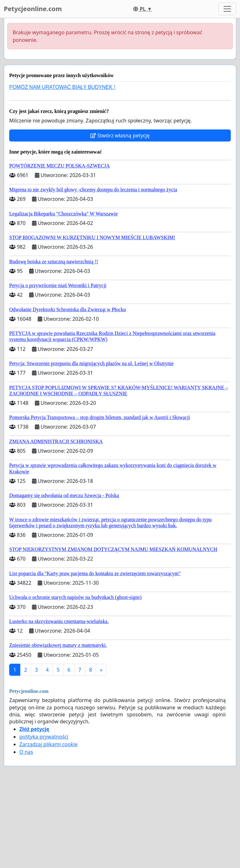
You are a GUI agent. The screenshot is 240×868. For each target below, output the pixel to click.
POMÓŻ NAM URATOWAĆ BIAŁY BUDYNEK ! (62, 87)
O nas (26, 752)
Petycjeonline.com (33, 9)
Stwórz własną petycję (120, 135)
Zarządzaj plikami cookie (48, 744)
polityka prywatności (44, 737)
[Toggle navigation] (227, 9)
